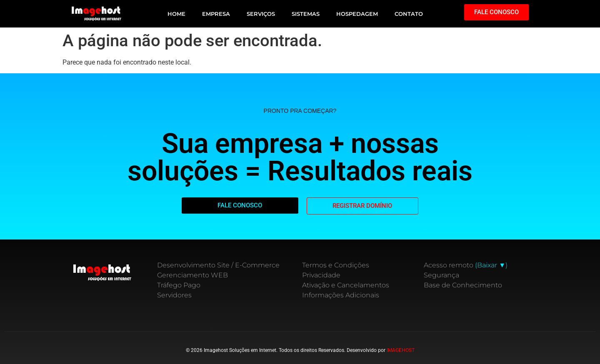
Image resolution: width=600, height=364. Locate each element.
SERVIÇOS (261, 14)
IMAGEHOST (401, 350)
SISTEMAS (306, 14)
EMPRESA (216, 14)
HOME (176, 14)
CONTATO (409, 14)
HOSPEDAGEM (357, 14)
